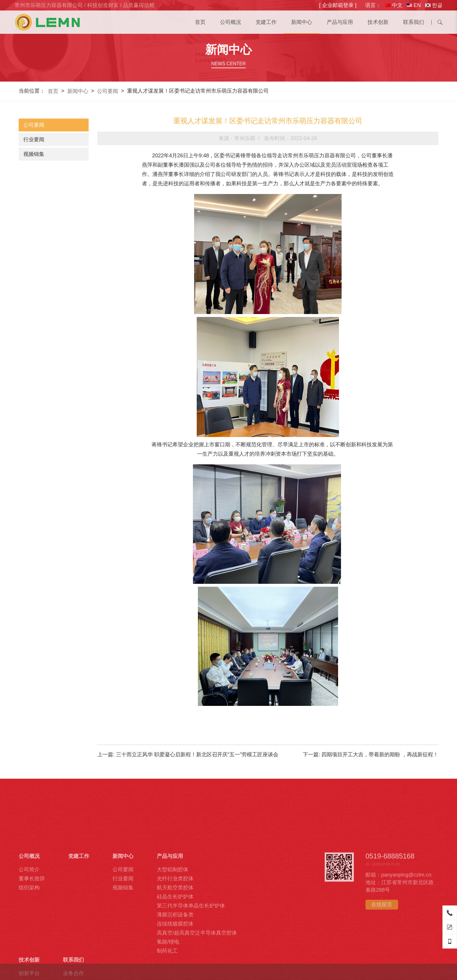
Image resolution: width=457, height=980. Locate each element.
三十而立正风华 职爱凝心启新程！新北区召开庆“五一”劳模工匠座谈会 (197, 755)
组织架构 (29, 961)
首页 (200, 22)
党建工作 (266, 22)
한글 (434, 5)
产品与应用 (340, 22)
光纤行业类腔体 (175, 952)
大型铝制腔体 (173, 943)
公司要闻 (108, 91)
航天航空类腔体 (175, 961)
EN (414, 5)
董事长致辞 (32, 952)
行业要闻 (34, 140)
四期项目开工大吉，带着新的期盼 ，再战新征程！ (380, 755)
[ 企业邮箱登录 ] (338, 5)
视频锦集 (34, 154)
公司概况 (231, 22)
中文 (394, 5)
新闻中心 (302, 22)
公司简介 (29, 943)
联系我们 (414, 22)
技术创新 (378, 22)
